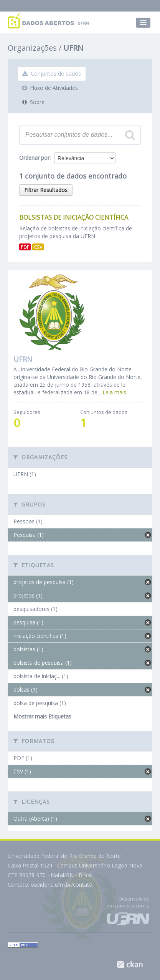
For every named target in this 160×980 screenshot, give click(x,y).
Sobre (33, 102)
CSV (38, 247)
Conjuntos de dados (52, 74)
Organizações (32, 48)
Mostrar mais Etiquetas (42, 716)
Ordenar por (34, 158)
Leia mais (114, 392)
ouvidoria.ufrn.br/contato (62, 885)
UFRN (73, 48)
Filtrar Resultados (46, 190)
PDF (25, 247)
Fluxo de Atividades (50, 88)
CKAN (130, 964)
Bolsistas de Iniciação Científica (74, 217)
